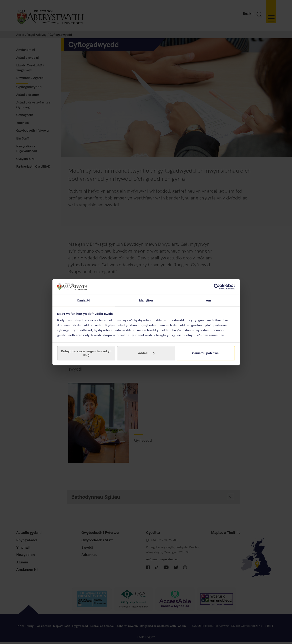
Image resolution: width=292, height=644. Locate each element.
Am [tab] (208, 300)
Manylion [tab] (146, 300)
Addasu (146, 353)
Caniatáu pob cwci (206, 353)
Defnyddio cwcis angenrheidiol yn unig (86, 353)
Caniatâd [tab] (83, 300)
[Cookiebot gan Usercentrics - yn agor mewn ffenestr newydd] (217, 286)
